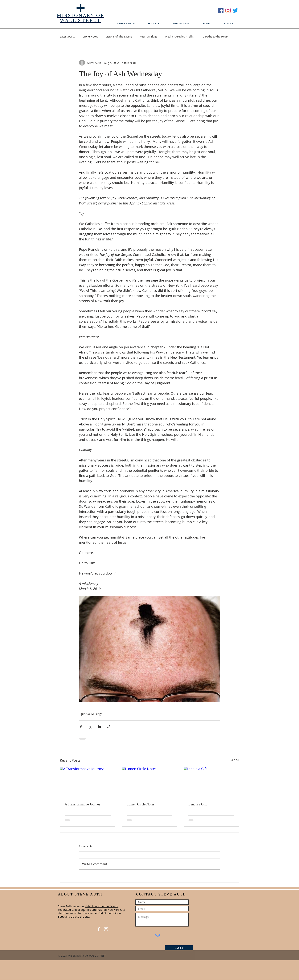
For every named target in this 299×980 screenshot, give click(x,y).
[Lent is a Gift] (211, 782)
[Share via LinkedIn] (99, 727)
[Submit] (179, 948)
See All (235, 760)
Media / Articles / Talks (179, 36)
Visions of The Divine (119, 36)
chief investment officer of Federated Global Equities (88, 908)
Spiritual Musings (91, 714)
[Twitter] (235, 10)
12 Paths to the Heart (215, 36)
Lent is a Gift (197, 804)
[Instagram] (228, 10)
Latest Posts (67, 36)
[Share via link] (109, 727)
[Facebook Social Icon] (221, 10)
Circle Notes (90, 36)
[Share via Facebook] (81, 727)
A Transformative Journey (83, 804)
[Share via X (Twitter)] (90, 727)
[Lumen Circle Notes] (150, 782)
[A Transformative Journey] (88, 782)
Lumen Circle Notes (141, 804)
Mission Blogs (149, 36)
